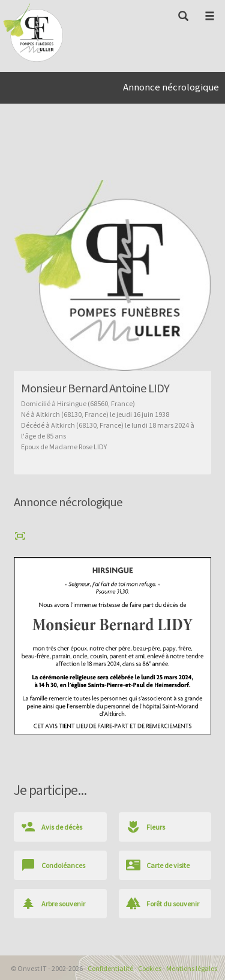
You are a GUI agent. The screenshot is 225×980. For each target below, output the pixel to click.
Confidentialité (110, 968)
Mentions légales (192, 968)
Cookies (150, 968)
